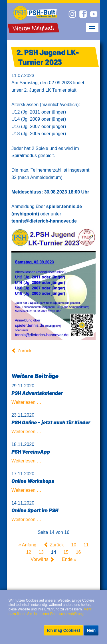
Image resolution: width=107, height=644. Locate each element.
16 (78, 552)
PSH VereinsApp (31, 451)
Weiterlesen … (26, 402)
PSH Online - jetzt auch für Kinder (51, 422)
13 (41, 552)
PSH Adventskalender (37, 393)
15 (66, 552)
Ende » (69, 560)
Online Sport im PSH (35, 510)
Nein (91, 630)
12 (29, 552)
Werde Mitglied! (34, 28)
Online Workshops (33, 481)
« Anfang (27, 545)
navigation (92, 27)
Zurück (24, 351)
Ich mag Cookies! (64, 630)
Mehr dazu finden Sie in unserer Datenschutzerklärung (51, 612)
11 (86, 545)
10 (74, 545)
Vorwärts (39, 560)
